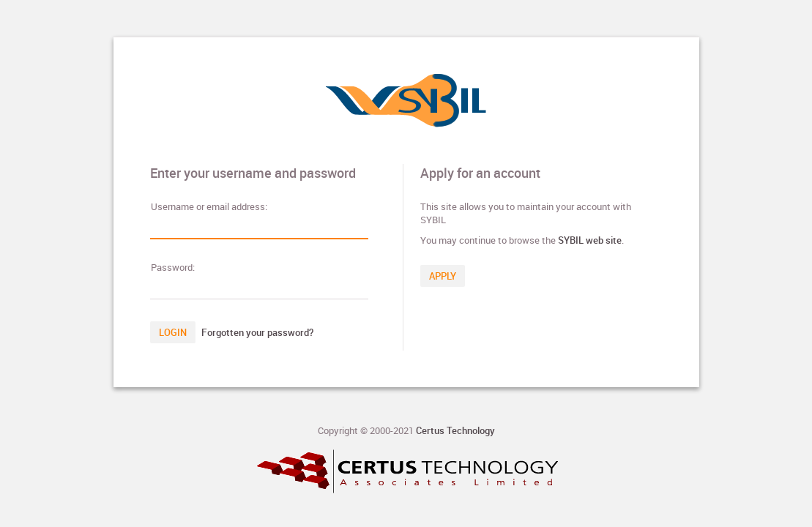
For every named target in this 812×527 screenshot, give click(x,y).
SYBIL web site (590, 240)
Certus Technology (455, 430)
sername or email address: (209, 206)
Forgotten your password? (257, 332)
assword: (173, 267)
